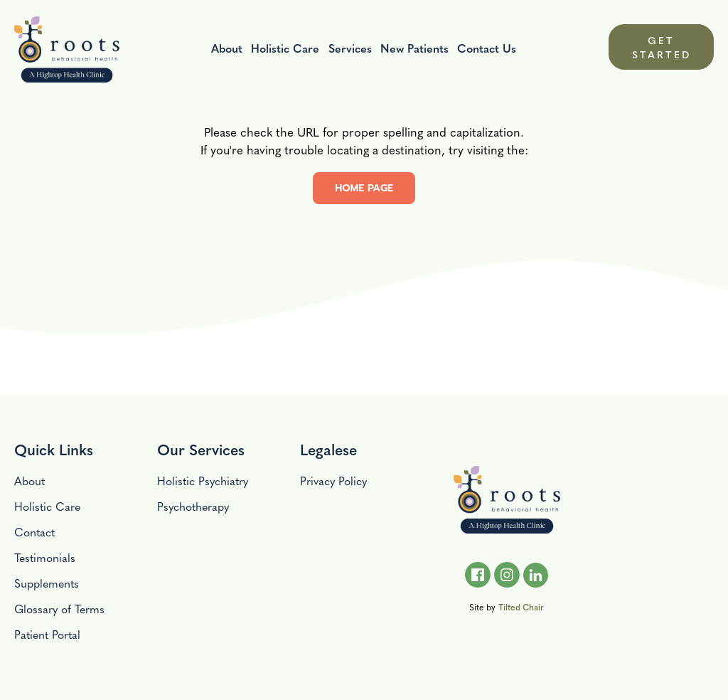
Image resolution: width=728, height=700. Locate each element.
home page (364, 188)
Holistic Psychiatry (203, 481)
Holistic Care (285, 48)
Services (350, 48)
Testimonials (45, 557)
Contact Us (487, 48)
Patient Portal (47, 634)
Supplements (47, 583)
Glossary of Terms (59, 609)
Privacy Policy (333, 481)
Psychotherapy (193, 506)
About (227, 48)
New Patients (414, 48)
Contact (34, 532)
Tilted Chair (521, 607)
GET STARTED (662, 47)
